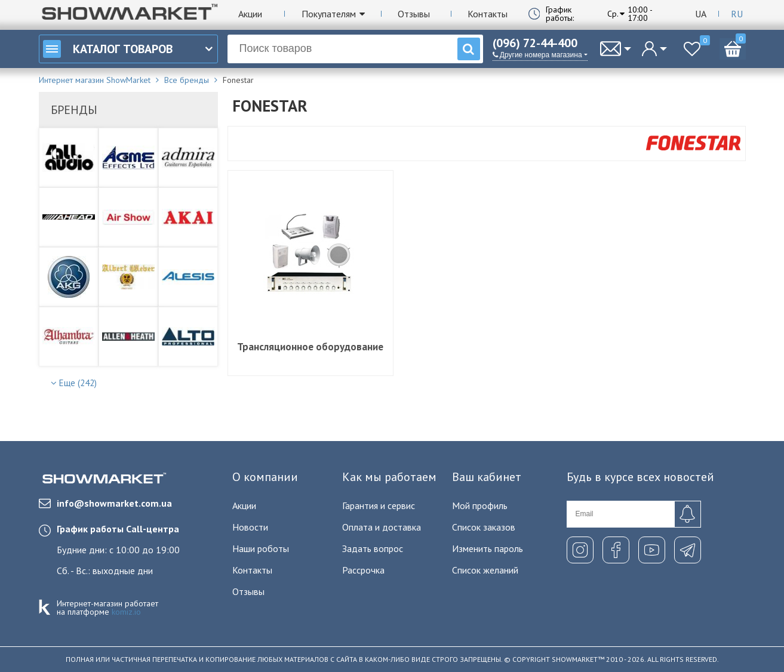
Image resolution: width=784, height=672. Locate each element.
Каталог (108, 49)
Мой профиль (480, 505)
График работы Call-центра (118, 529)
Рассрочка (363, 570)
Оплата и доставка (382, 527)
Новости (250, 527)
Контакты (488, 14)
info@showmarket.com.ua (105, 503)
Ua (701, 14)
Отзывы (414, 14)
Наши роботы (261, 548)
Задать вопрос (373, 548)
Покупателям (329, 14)
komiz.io (126, 612)
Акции (250, 14)
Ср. (613, 14)
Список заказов (484, 527)
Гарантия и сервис (379, 505)
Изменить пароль (488, 548)
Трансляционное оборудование (310, 347)
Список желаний (485, 570)
